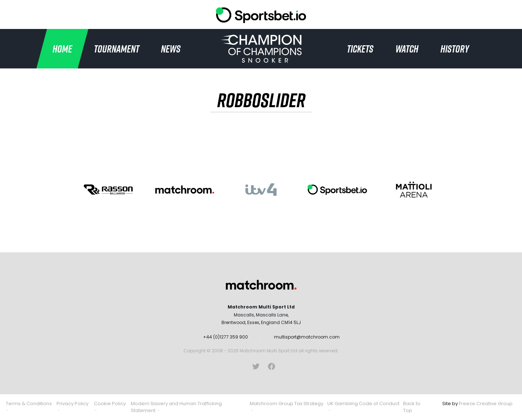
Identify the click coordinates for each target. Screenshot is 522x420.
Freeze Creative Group (486, 404)
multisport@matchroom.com (307, 337)
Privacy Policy (72, 404)
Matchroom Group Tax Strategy (287, 404)
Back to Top (412, 407)
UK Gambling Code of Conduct (363, 404)
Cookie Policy (110, 404)
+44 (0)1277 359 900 (225, 337)
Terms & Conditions (29, 404)
